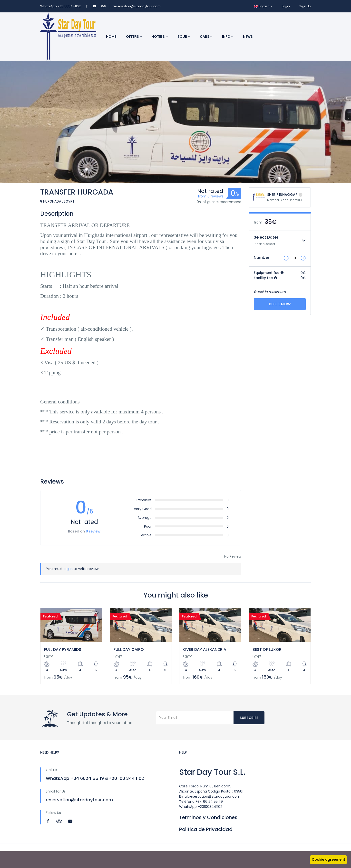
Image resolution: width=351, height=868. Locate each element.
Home (111, 37)
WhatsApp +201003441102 (61, 6)
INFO (228, 37)
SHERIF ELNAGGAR (282, 195)
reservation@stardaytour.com (137, 6)
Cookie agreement (328, 859)
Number (262, 257)
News (248, 37)
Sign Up (305, 6)
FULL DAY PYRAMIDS (63, 649)
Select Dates (266, 237)
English (263, 6)
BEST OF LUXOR (267, 649)
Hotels (160, 37)
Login (286, 6)
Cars (206, 37)
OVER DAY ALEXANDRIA (205, 649)
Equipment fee (269, 273)
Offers (134, 37)
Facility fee (265, 278)
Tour (184, 37)
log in (68, 569)
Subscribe (249, 718)
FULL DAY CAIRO (129, 649)
